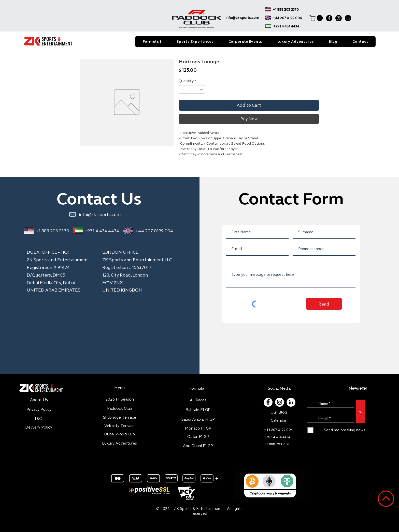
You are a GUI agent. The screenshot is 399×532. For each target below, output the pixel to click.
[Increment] (202, 89)
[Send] (324, 304)
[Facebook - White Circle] (268, 402)
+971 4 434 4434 (102, 231)
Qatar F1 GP (198, 437)
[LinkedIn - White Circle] (291, 402)
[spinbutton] (192, 89)
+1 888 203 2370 (53, 231)
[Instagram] (339, 18)
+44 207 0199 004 (154, 231)
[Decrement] (182, 89)
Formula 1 (198, 388)
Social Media (279, 388)
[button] (317, 18)
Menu (119, 388)
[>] (360, 412)
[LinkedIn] (348, 18)
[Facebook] (329, 18)
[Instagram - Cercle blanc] (280, 402)
